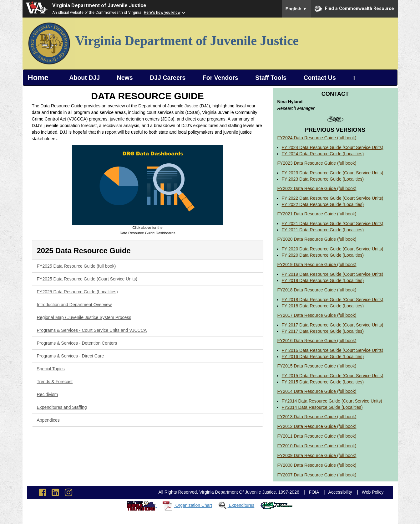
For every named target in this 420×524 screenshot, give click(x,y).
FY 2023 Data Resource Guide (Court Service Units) (333, 173)
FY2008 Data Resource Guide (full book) (317, 465)
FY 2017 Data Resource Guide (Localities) (323, 331)
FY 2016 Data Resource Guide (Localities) (323, 357)
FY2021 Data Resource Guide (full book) (317, 214)
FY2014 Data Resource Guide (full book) (317, 391)
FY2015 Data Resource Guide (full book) (317, 366)
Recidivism (48, 394)
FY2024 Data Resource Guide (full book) (317, 138)
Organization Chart (194, 506)
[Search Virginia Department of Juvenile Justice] (354, 78)
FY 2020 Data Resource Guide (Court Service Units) (333, 249)
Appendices (48, 420)
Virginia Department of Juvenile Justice (99, 5)
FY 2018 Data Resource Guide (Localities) (323, 306)
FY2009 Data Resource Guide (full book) (317, 455)
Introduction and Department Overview (74, 305)
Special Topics (51, 369)
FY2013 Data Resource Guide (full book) (317, 417)
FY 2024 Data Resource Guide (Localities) (323, 154)
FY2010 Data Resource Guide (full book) (317, 446)
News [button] (125, 78)
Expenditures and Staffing (62, 407)
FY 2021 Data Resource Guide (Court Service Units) (333, 223)
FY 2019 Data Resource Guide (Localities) (323, 280)
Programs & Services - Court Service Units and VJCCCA (92, 330)
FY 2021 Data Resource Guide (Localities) (323, 230)
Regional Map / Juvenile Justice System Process (84, 317)
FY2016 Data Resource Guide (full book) (317, 341)
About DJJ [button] (84, 78)
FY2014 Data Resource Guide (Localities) (322, 407)
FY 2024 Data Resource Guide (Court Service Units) (333, 147)
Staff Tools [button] (271, 78)
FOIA (314, 492)
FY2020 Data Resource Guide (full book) (317, 239)
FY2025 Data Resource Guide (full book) (76, 266)
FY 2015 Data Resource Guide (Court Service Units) (333, 376)
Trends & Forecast (55, 382)
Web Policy (373, 492)
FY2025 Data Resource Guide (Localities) (77, 292)
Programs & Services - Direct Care (71, 356)
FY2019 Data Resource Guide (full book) (317, 265)
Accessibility (340, 492)
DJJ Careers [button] (168, 78)
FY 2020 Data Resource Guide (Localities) (323, 255)
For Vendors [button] (220, 78)
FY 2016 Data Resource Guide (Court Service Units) (333, 350)
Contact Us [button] (319, 78)
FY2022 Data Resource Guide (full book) (317, 188)
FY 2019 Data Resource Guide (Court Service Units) (333, 274)
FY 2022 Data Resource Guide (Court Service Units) (333, 198)
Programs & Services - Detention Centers (77, 343)
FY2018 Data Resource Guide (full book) (317, 290)
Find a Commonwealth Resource (354, 9)
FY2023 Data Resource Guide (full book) (317, 163)
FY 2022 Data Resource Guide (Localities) (323, 204)
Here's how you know (162, 13)
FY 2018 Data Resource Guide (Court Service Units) (333, 300)
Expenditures (242, 506)
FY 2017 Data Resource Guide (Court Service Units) (333, 325)
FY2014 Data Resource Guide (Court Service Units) (332, 401)
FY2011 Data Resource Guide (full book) (317, 436)
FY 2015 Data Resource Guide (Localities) (323, 382)
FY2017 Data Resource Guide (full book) (317, 315)
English (296, 9)
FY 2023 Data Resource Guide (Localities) (323, 179)
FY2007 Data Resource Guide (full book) (317, 475)
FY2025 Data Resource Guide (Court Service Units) (87, 279)
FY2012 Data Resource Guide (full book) (317, 426)
